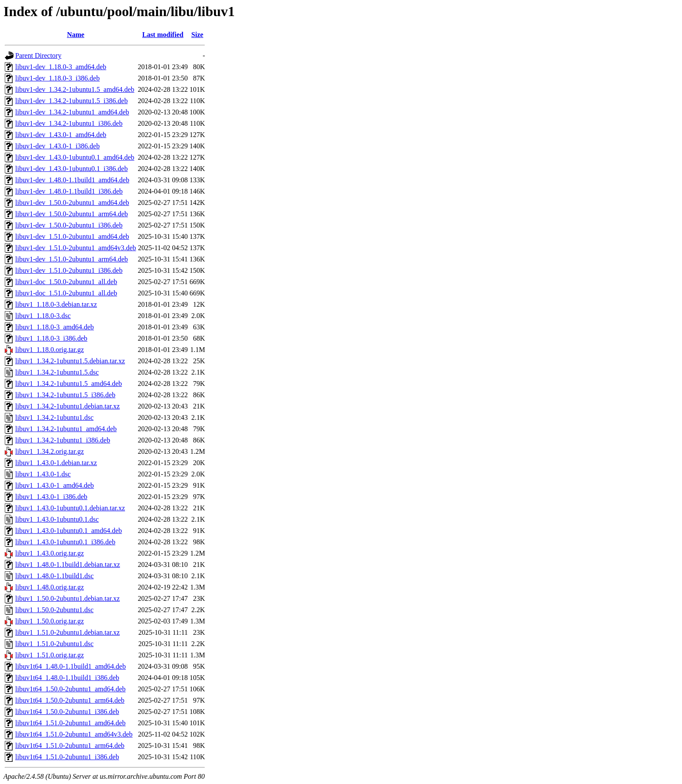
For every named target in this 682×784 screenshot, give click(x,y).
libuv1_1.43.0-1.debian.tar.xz (56, 463)
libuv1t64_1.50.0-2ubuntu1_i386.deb (67, 712)
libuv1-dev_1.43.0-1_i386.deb (57, 146)
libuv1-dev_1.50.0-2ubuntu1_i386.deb (69, 225)
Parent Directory (38, 55)
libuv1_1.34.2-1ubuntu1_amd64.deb (66, 429)
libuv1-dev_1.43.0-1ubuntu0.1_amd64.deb (75, 157)
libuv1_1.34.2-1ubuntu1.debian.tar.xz (67, 406)
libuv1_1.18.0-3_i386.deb (51, 338)
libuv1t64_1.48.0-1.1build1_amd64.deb (70, 666)
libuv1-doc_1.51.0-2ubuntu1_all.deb (66, 293)
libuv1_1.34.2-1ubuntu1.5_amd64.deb (69, 384)
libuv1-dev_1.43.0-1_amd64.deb (61, 135)
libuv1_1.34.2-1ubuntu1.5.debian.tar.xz (70, 361)
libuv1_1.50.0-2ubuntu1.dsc (54, 610)
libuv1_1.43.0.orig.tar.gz (50, 553)
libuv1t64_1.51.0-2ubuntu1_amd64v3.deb (74, 734)
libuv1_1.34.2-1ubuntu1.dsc (54, 417)
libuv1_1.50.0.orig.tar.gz (50, 621)
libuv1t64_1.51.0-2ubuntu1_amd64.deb (70, 723)
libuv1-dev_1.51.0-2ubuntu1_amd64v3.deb (76, 248)
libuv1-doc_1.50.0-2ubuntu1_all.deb (66, 282)
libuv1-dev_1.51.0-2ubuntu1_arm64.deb (72, 259)
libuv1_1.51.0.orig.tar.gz (50, 655)
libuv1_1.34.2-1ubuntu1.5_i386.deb (65, 395)
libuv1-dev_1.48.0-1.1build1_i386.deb (69, 191)
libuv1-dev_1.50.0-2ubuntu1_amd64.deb (72, 203)
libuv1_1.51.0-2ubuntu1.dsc (54, 644)
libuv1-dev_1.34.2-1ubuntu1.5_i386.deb (72, 101)
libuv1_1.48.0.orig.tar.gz (50, 587)
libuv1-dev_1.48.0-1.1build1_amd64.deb (72, 180)
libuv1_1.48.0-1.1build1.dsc (54, 576)
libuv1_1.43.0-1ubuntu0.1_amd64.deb (69, 531)
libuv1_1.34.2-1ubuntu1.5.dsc (57, 372)
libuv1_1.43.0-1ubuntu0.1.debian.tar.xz (70, 508)
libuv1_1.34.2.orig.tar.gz (50, 451)
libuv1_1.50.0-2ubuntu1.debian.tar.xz (67, 598)
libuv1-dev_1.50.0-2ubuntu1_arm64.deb (72, 214)
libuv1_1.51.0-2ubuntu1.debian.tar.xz (67, 632)
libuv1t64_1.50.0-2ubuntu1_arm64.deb (70, 700)
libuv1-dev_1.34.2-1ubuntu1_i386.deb (69, 123)
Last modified (163, 35)
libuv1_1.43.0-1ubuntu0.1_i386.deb (65, 542)
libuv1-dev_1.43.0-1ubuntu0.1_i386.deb (72, 169)
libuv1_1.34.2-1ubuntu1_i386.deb (63, 440)
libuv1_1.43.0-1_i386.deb (51, 497)
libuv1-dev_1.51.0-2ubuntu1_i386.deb (69, 270)
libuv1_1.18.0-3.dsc (43, 316)
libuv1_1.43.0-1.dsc (43, 474)
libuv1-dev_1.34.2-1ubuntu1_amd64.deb (72, 112)
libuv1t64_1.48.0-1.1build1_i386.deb (67, 678)
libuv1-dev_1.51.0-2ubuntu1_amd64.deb (72, 236)
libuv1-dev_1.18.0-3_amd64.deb (61, 67)
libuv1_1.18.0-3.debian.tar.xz (56, 304)
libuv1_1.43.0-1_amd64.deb (55, 485)
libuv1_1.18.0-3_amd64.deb (55, 327)
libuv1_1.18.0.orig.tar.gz (50, 350)
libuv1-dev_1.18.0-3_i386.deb (57, 78)
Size (197, 35)
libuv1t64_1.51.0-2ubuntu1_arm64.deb (70, 745)
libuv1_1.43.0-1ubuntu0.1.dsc (57, 519)
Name (76, 35)
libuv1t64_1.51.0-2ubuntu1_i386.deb (67, 757)
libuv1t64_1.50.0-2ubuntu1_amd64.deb (70, 689)
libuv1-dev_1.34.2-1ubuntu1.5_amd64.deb (75, 89)
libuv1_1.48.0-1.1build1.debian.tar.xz (68, 565)
